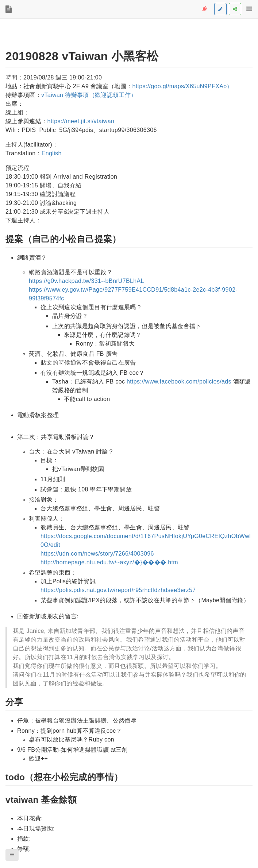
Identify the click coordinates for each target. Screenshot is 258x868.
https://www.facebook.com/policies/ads (179, 382)
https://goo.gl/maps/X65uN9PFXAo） (182, 86)
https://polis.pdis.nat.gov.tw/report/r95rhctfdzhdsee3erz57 (118, 590)
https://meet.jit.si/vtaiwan (81, 121)
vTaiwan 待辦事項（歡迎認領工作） (89, 95)
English (52, 153)
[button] (12, 855)
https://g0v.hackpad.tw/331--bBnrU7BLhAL (86, 281)
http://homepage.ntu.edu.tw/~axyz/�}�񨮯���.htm (109, 562)
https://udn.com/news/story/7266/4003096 (97, 554)
